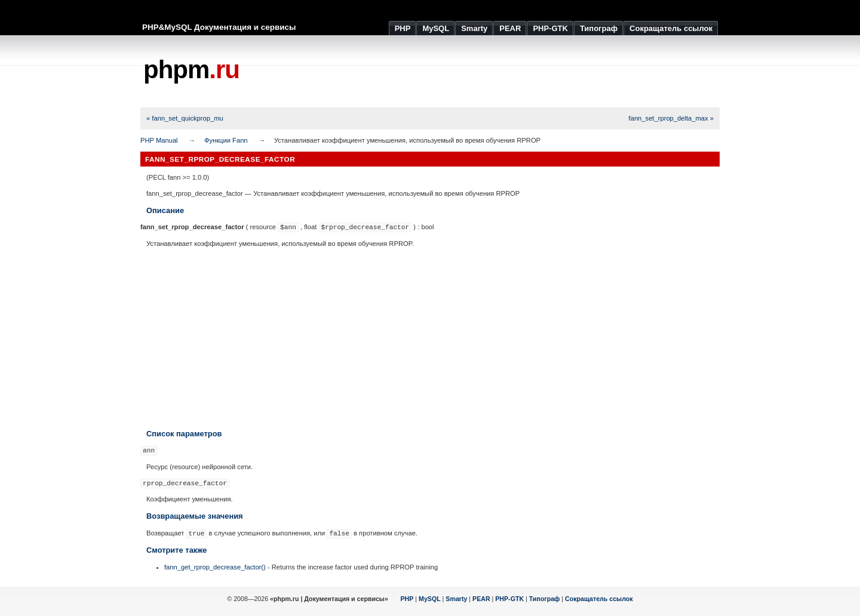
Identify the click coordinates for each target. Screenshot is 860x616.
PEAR (481, 599)
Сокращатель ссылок (599, 599)
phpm (191, 70)
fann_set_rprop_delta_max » (671, 118)
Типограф (545, 599)
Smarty (456, 599)
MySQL (430, 599)
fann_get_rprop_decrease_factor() (215, 567)
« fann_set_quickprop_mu (185, 118)
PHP (407, 599)
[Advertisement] (502, 72)
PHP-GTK (509, 599)
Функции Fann (226, 140)
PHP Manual (159, 140)
